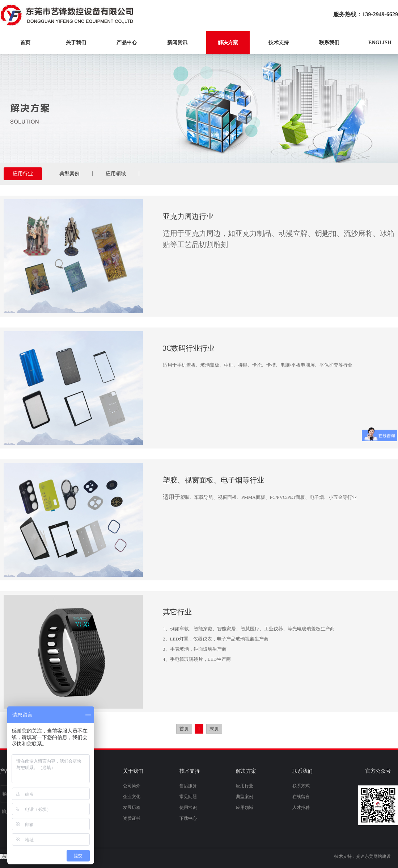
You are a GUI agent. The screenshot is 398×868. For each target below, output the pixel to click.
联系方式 (301, 786)
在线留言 (301, 797)
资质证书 (132, 818)
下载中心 (188, 818)
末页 (214, 729)
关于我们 (76, 43)
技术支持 (279, 43)
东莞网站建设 (378, 856)
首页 (25, 43)
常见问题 (188, 797)
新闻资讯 (177, 43)
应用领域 (116, 174)
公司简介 (132, 786)
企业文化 (132, 797)
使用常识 (188, 808)
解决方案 (228, 43)
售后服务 (188, 786)
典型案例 (69, 174)
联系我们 (329, 43)
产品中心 (127, 43)
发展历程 (132, 808)
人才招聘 (301, 808)
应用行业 (23, 174)
